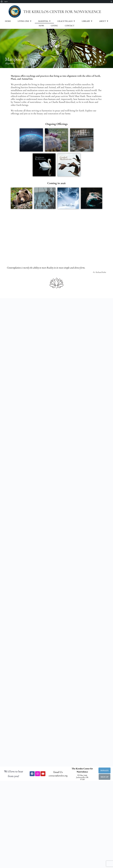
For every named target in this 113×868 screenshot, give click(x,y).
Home (8, 21)
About (104, 21)
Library (87, 21)
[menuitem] (2, 2)
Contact (70, 26)
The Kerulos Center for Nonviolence (62, 12)
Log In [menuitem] (6, 2)
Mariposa (44, 21)
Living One (25, 21)
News (41, 26)
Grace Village (66, 21)
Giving (54, 26)
